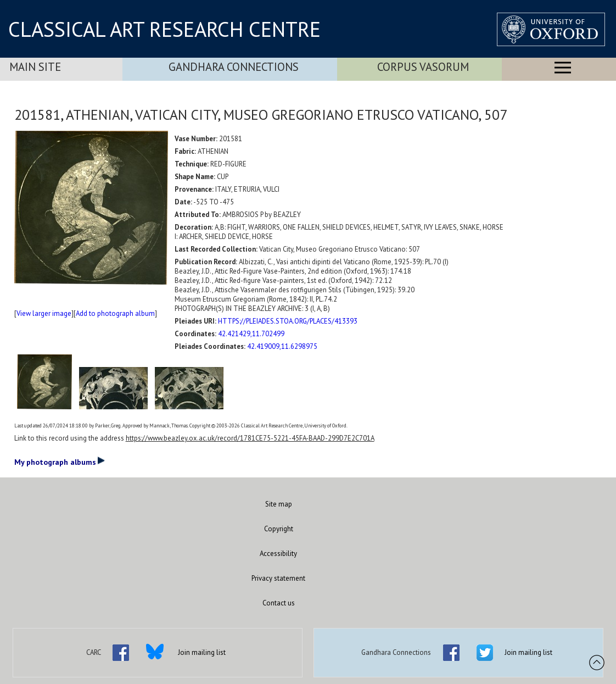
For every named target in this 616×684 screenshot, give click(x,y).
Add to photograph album (115, 313)
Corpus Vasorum (423, 67)
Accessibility (278, 554)
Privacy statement (278, 578)
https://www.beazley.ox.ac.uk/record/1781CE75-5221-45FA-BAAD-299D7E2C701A (250, 438)
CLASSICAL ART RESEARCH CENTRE (164, 29)
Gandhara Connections (234, 67)
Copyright (279, 529)
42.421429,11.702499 (251, 334)
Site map (279, 504)
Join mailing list (202, 652)
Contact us (279, 603)
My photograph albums (60, 461)
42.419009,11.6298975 (282, 346)
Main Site (35, 67)
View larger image (44, 313)
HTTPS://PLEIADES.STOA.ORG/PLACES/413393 (288, 321)
